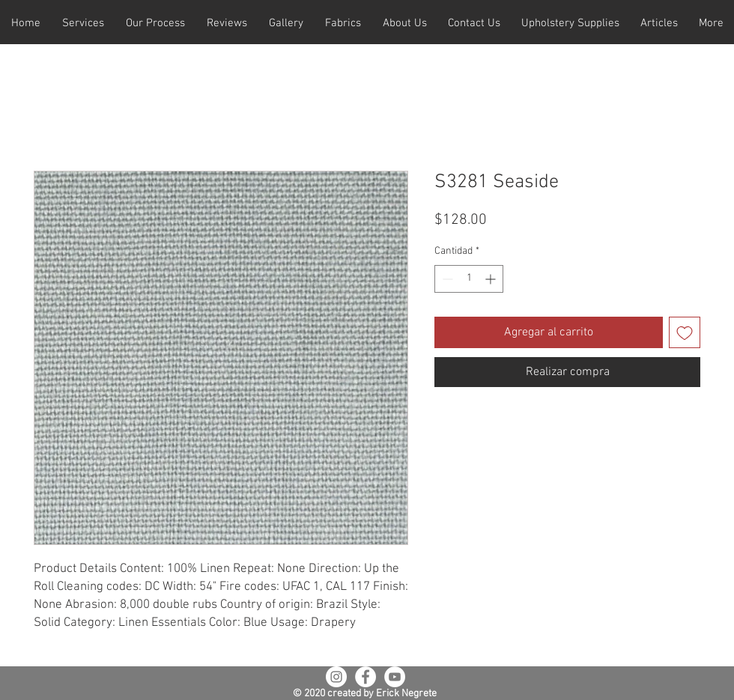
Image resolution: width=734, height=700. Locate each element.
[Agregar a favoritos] (685, 332)
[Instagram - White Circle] (336, 677)
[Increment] (492, 279)
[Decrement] (446, 279)
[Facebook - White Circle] (366, 677)
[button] (83, 24)
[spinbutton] (469, 279)
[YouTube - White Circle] (395, 677)
